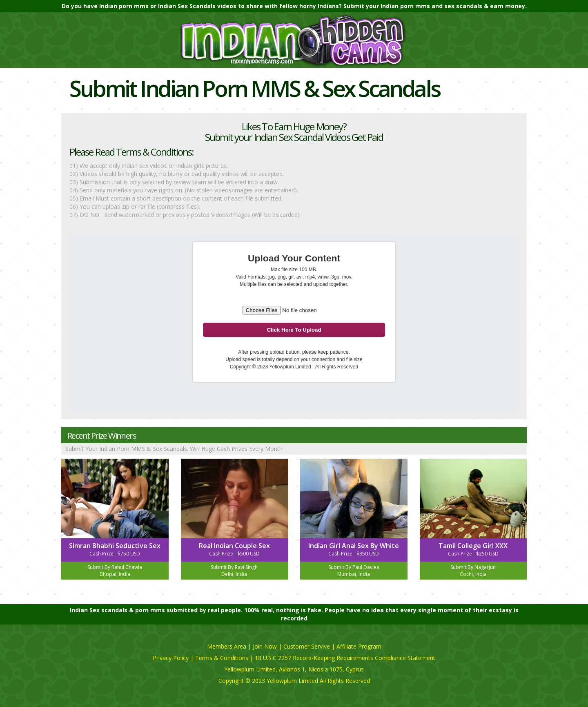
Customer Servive (307, 646)
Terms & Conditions (222, 658)
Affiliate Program (359, 646)
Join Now (265, 646)
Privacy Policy (171, 658)
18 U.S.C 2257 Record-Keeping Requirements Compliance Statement (345, 658)
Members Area (227, 646)
